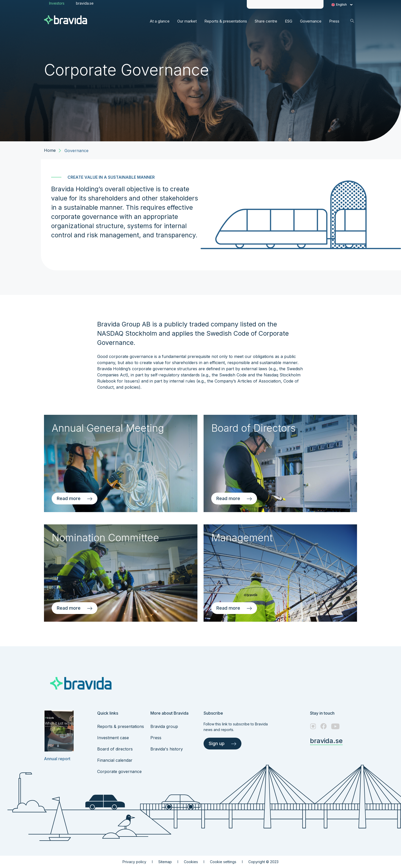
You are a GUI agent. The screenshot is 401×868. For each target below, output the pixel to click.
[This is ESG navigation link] (289, 21)
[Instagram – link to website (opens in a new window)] (313, 726)
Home (50, 150)
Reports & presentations (121, 726)
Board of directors (115, 749)
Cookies (191, 862)
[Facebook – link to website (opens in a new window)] (324, 726)
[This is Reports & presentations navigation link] (226, 21)
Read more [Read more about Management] (234, 608)
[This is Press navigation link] (334, 21)
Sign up (222, 743)
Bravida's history (167, 749)
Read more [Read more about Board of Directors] (234, 498)
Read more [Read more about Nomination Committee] (75, 608)
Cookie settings (223, 862)
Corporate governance (119, 771)
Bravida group (164, 726)
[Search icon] (352, 21)
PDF (54, 745)
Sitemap (165, 862)
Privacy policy (134, 862)
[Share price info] (262, 4)
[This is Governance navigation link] (311, 21)
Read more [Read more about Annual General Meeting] (75, 498)
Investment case (113, 738)
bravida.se (326, 741)
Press (156, 738)
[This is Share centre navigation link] (266, 21)
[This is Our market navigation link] (187, 21)
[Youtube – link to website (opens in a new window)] (335, 726)
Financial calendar (115, 760)
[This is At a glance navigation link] (160, 21)
